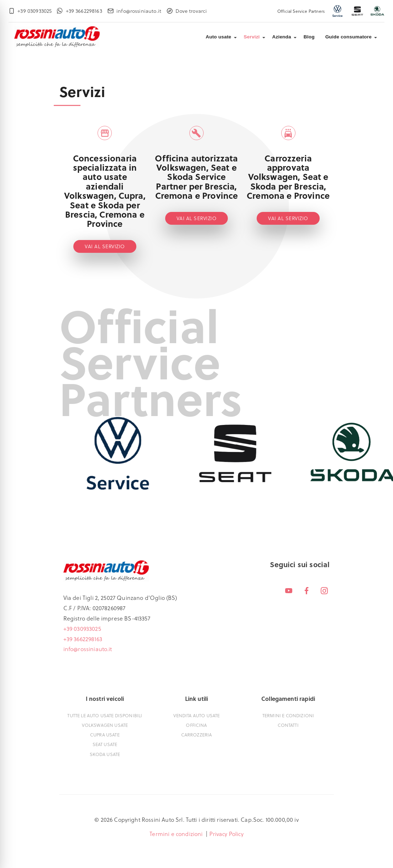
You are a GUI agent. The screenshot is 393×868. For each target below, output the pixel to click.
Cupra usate (105, 734)
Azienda (282, 37)
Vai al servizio (105, 246)
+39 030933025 (82, 629)
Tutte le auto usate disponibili (105, 715)
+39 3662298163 (83, 639)
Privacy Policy (226, 834)
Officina (196, 725)
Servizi (252, 37)
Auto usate (219, 37)
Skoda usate (105, 754)
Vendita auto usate (197, 715)
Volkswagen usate (105, 725)
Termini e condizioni (288, 715)
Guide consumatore (349, 37)
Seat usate (105, 744)
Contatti (288, 725)
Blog (309, 37)
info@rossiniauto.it (88, 649)
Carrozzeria (197, 734)
